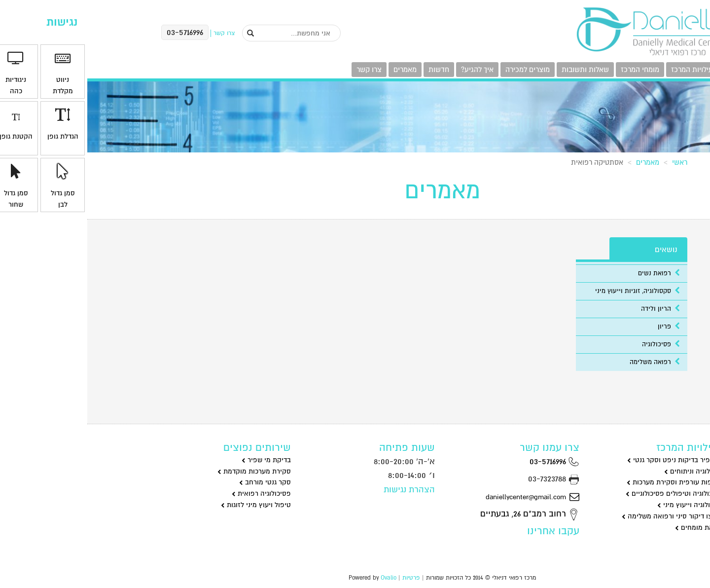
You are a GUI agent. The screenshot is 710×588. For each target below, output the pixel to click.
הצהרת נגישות (322, 490)
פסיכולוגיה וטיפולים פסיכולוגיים (587, 494)
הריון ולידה (573, 309)
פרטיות (324, 578)
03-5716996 (467, 461)
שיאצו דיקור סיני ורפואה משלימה (585, 516)
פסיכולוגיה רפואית (174, 494)
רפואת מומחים (612, 528)
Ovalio (301, 578)
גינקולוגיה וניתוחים (606, 471)
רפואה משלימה (568, 362)
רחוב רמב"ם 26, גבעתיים (443, 514)
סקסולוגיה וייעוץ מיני (603, 505)
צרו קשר (282, 70)
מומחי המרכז (553, 70)
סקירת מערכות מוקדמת (167, 471)
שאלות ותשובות (498, 70)
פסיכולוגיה (574, 344)
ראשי (592, 162)
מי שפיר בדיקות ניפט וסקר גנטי (588, 460)
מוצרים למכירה (440, 70)
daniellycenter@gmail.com (445, 497)
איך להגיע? (390, 70)
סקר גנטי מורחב (178, 482)
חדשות (352, 70)
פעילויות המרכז (607, 70)
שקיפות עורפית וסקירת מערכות (588, 482)
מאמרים (318, 70)
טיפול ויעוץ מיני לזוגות (169, 505)
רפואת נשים (572, 273)
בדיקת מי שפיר (179, 460)
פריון (582, 327)
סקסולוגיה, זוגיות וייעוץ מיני (550, 291)
